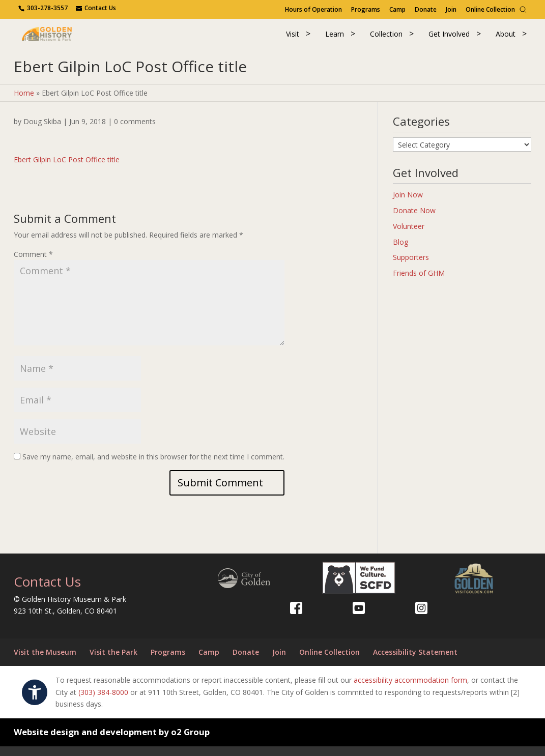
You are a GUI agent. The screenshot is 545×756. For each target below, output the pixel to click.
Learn (335, 38)
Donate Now (414, 220)
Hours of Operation (313, 9)
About (506, 38)
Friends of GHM (419, 283)
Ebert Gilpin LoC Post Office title (67, 169)
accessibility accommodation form (410, 690)
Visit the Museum (45, 662)
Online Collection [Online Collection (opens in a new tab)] (490, 9)
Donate (426, 9)
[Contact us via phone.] (44, 8)
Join (451, 9)
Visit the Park (113, 662)
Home (24, 103)
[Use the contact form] (96, 8)
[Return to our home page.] (64, 38)
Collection (386, 38)
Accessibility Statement (415, 662)
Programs (366, 9)
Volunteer (409, 236)
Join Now (408, 204)
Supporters (411, 267)
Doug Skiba (42, 131)
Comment (33, 264)
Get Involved (449, 38)
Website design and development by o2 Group (112, 742)
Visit (293, 38)
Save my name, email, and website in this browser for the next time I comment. (153, 466)
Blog (400, 252)
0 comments (135, 131)
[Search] (523, 10)
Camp (397, 9)
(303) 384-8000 (103, 702)
